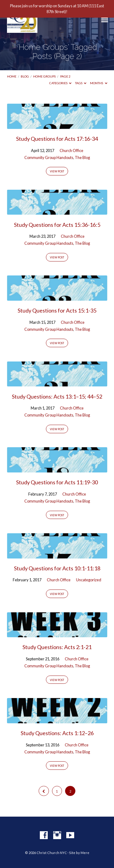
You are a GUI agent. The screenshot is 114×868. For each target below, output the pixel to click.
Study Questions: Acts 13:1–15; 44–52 (57, 396)
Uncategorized (89, 580)
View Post (57, 171)
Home (12, 76)
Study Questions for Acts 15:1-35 (57, 310)
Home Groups (44, 76)
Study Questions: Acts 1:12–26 (57, 733)
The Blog (82, 157)
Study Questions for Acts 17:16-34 (57, 139)
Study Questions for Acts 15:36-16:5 (57, 225)
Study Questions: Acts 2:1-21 (57, 647)
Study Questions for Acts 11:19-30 (57, 482)
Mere (85, 853)
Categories (60, 83)
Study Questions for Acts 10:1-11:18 (57, 568)
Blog (25, 76)
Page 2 (65, 76)
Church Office (71, 150)
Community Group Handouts (49, 157)
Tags (81, 83)
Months (99, 83)
